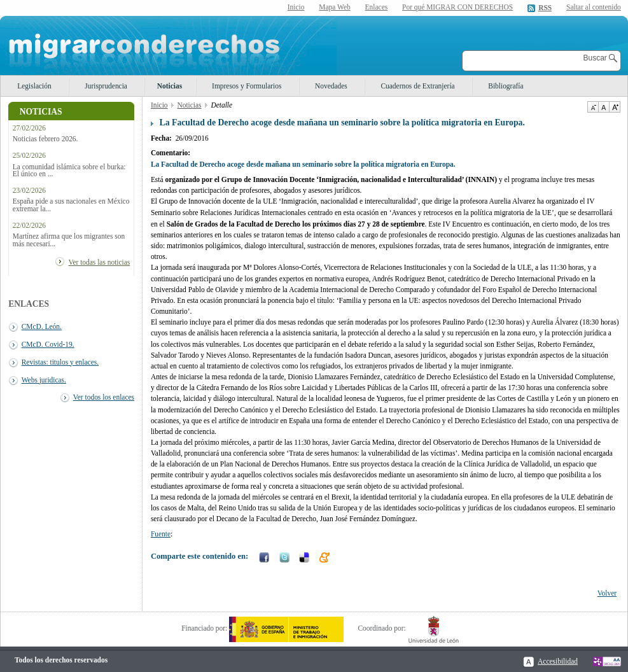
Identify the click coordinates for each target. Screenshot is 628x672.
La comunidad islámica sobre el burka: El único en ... (69, 171)
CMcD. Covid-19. (48, 344)
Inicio (296, 7)
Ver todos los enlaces (104, 397)
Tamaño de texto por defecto (604, 107)
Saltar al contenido (594, 7)
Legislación (34, 86)
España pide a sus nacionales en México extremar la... (71, 205)
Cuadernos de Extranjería (417, 86)
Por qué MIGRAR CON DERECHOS (457, 7)
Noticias (170, 86)
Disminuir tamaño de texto (593, 107)
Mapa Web (334, 7)
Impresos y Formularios (247, 86)
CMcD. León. (42, 326)
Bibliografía (506, 86)
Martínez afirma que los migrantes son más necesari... (69, 240)
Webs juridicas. (44, 380)
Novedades (331, 86)
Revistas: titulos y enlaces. (60, 362)
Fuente (161, 534)
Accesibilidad (558, 661)
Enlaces (377, 7)
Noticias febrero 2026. (45, 139)
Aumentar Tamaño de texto (615, 107)
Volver (607, 593)
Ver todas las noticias (99, 262)
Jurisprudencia (106, 86)
